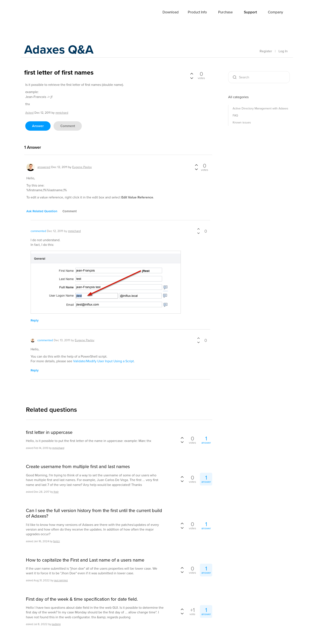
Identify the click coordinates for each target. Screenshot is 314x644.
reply (35, 320)
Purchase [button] (226, 12)
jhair (56, 492)
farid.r (57, 541)
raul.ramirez (61, 580)
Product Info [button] (197, 12)
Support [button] (250, 12)
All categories (238, 97)
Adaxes (40, 13)
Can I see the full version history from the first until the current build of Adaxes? (94, 513)
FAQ (235, 115)
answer (38, 126)
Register (266, 51)
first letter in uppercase (49, 432)
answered (44, 167)
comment (68, 126)
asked (29, 113)
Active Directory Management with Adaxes (260, 108)
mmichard (58, 448)
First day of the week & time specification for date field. (82, 599)
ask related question (42, 211)
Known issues (242, 122)
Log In (283, 51)
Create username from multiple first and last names (78, 467)
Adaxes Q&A (60, 50)
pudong (56, 624)
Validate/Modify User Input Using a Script (103, 361)
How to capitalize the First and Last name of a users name (85, 560)
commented (38, 231)
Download (171, 12)
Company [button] (275, 12)
